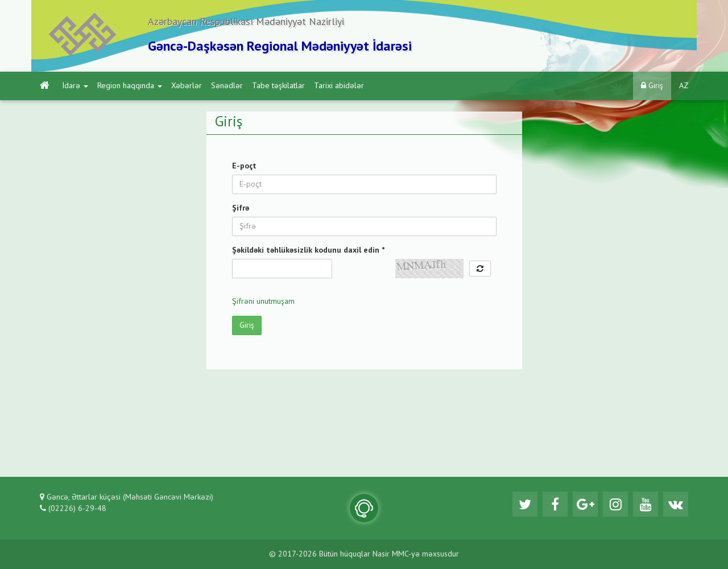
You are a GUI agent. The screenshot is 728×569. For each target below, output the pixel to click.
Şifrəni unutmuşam (263, 302)
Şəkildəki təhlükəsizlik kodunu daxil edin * (308, 250)
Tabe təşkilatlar (278, 86)
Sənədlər (227, 86)
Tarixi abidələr (339, 86)
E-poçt (244, 166)
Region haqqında (130, 86)
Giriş (652, 86)
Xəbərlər (187, 86)
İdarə (75, 86)
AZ (684, 86)
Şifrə (241, 208)
